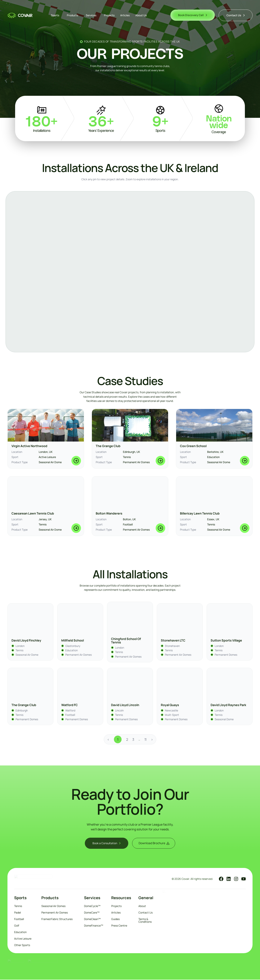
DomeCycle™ (92, 906)
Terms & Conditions (145, 921)
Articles (125, 15)
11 (145, 739)
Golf (17, 926)
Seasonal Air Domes (53, 906)
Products (73, 15)
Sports (56, 15)
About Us (141, 15)
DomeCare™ (92, 913)
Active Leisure (23, 939)
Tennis (18, 906)
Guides (115, 919)
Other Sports (22, 945)
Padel (18, 913)
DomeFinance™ (94, 926)
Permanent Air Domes (55, 913)
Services (92, 15)
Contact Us (146, 913)
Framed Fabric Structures (57, 919)
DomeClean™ (92, 919)
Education (20, 932)
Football (19, 919)
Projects (109, 15)
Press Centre (119, 926)
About (142, 906)
